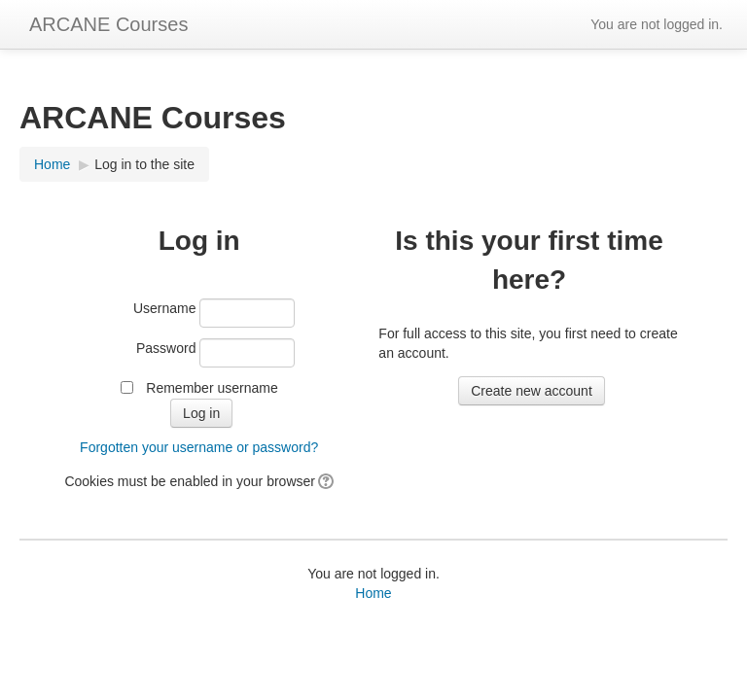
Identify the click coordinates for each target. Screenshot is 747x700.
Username (165, 308)
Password (166, 348)
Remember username (212, 388)
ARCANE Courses (108, 24)
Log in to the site (144, 164)
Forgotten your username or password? (199, 447)
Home (373, 593)
